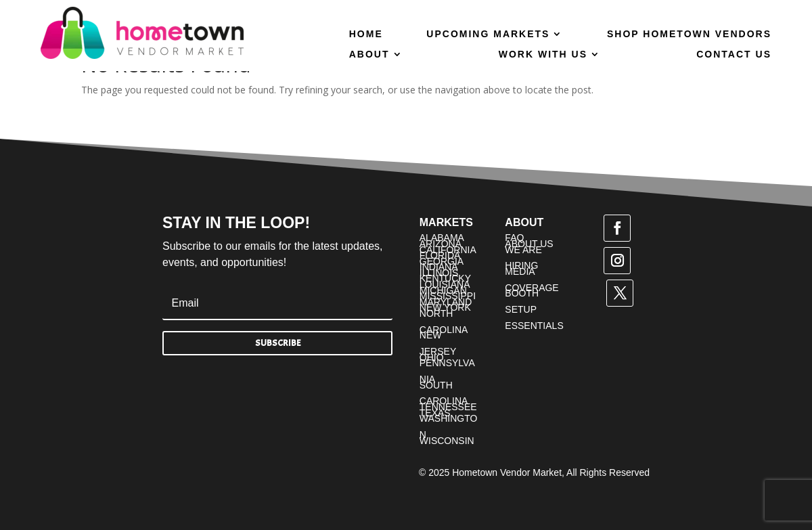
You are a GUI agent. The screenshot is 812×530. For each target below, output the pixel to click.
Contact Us (734, 54)
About (369, 54)
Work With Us (543, 54)
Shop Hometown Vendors (689, 34)
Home (366, 34)
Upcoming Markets (488, 34)
